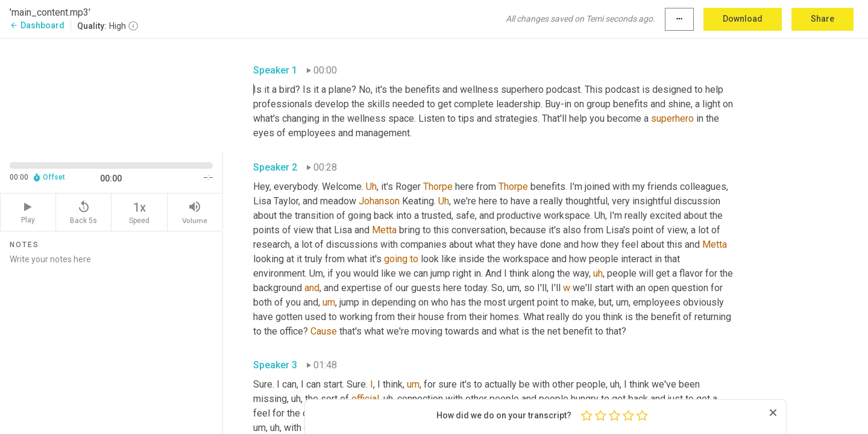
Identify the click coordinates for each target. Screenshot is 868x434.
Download (743, 19)
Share (822, 19)
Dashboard (37, 25)
